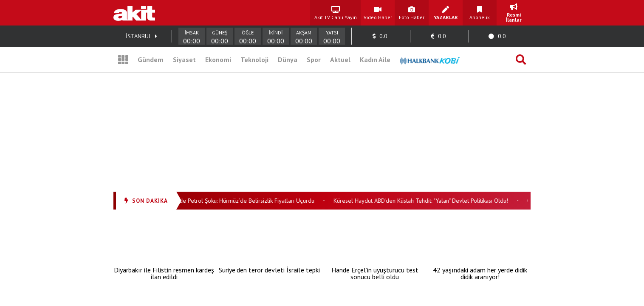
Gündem (151, 59)
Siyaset (184, 59)
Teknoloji (254, 59)
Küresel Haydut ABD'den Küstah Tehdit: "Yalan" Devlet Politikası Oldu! (423, 201)
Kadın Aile (375, 59)
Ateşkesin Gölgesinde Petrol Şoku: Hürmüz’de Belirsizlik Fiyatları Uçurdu (225, 201)
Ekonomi (218, 59)
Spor (314, 59)
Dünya (288, 59)
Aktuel (340, 59)
